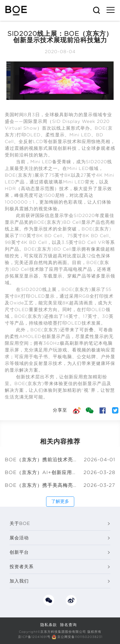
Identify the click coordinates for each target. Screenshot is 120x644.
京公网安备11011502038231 (80, 637)
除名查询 (68, 625)
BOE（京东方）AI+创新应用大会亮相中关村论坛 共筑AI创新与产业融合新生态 (41, 472)
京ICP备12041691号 (34, 637)
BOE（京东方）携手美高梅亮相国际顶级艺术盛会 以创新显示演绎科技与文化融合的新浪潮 (41, 485)
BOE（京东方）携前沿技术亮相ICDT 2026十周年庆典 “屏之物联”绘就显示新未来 (41, 460)
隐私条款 (49, 625)
